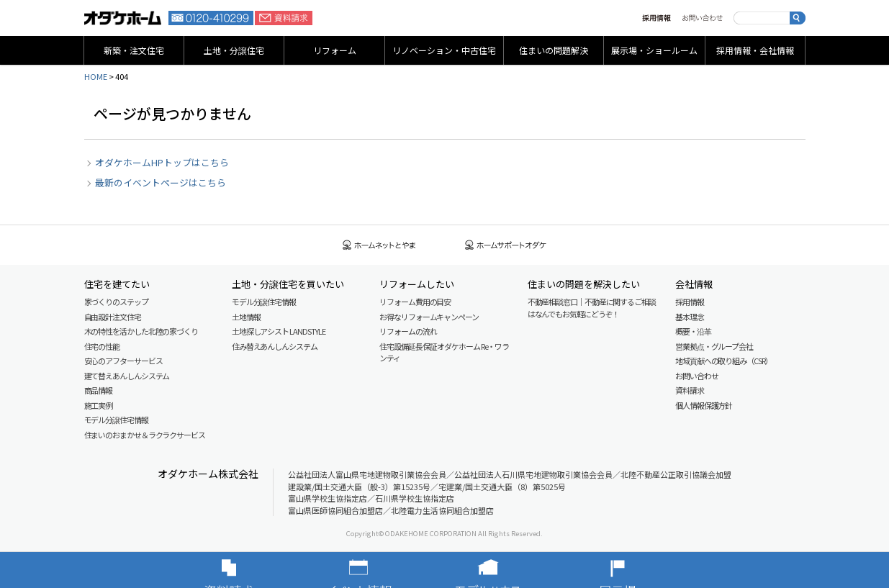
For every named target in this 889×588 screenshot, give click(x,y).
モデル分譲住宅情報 (116, 420)
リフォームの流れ (408, 331)
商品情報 (99, 390)
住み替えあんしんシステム (275, 346)
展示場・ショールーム (654, 50)
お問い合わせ (702, 18)
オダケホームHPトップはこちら (162, 162)
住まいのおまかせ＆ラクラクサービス (145, 435)
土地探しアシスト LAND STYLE (279, 331)
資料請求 (284, 18)
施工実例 (99, 405)
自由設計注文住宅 (113, 317)
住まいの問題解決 (554, 50)
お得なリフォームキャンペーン (429, 317)
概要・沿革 (693, 331)
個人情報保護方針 (704, 405)
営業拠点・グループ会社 (714, 346)
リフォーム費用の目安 (415, 302)
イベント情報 (380, 570)
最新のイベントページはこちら (161, 182)
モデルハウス (510, 570)
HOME (96, 76)
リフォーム (335, 50)
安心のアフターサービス (123, 361)
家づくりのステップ (116, 302)
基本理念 (690, 317)
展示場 (639, 570)
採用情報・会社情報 (755, 50)
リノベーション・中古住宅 (444, 50)
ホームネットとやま (379, 245)
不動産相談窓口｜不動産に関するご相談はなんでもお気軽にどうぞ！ (592, 308)
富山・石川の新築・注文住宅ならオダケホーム (123, 18)
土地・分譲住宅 (234, 50)
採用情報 (656, 18)
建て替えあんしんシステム (127, 376)
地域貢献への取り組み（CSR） (724, 361)
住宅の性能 (102, 346)
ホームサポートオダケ (506, 245)
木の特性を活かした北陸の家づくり (141, 331)
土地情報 (246, 317)
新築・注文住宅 (134, 50)
